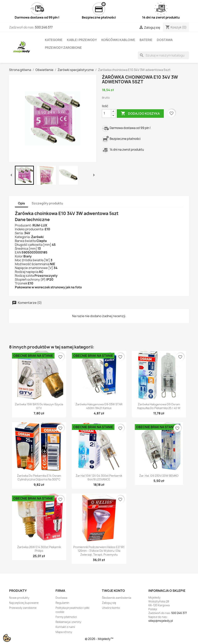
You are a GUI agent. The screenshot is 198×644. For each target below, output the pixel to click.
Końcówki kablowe (118, 40)
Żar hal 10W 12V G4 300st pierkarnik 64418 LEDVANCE (99, 478)
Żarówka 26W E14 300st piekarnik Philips (39, 549)
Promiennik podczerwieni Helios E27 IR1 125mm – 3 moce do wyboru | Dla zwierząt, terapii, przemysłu (99, 551)
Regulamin (62, 603)
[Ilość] (107, 114)
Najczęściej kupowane (24, 603)
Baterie (146, 40)
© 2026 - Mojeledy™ (99, 639)
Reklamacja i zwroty (68, 622)
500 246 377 (44, 27)
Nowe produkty (19, 598)
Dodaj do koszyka (140, 114)
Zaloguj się (109, 603)
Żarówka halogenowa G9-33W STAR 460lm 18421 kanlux (99, 406)
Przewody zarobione (63, 48)
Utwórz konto (111, 608)
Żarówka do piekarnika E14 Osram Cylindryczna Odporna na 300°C (39, 478)
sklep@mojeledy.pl (161, 621)
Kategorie (54, 40)
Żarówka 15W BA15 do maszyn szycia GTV (39, 406)
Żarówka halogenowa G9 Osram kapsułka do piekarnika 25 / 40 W (159, 406)
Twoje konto (113, 591)
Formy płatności (66, 617)
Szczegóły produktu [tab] (47, 203)
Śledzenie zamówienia (116, 598)
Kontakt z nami (65, 627)
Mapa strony (64, 632)
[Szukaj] (163, 55)
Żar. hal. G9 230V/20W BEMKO (159, 476)
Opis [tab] (21, 203)
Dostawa (165, 40)
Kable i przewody (82, 40)
